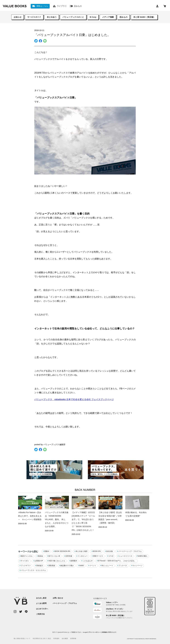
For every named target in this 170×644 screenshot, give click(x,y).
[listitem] (42, 598)
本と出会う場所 (82, 551)
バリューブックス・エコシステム (33, 570)
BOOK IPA (97, 551)
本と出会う (52, 17)
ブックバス (123, 566)
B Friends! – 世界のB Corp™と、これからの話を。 (117, 561)
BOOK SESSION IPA (62, 551)
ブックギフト (26, 566)
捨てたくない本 (54, 556)
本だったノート (107, 566)
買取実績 (52, 566)
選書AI (47, 551)
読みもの (124, 17)
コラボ (111, 556)
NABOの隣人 (143, 556)
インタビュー (83, 556)
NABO (82, 566)
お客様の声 (39, 561)
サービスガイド (34, 17)
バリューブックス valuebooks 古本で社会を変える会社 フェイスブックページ (74, 399)
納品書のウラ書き (67, 566)
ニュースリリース (126, 556)
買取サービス (98, 556)
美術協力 (40, 566)
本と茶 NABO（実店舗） (144, 17)
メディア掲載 (108, 17)
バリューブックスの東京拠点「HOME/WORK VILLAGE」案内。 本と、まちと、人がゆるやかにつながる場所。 (57, 519)
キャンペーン (137, 566)
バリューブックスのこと (73, 17)
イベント (93, 566)
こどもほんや (88, 561)
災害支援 (69, 556)
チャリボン (25, 561)
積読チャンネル (27, 556)
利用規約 (104, 632)
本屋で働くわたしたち (57, 561)
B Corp (93, 17)
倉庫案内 (74, 561)
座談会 (40, 556)
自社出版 (109, 551)
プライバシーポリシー (95, 632)
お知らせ (18, 17)
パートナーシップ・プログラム (130, 551)
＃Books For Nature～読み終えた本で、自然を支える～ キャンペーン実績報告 (30, 516)
